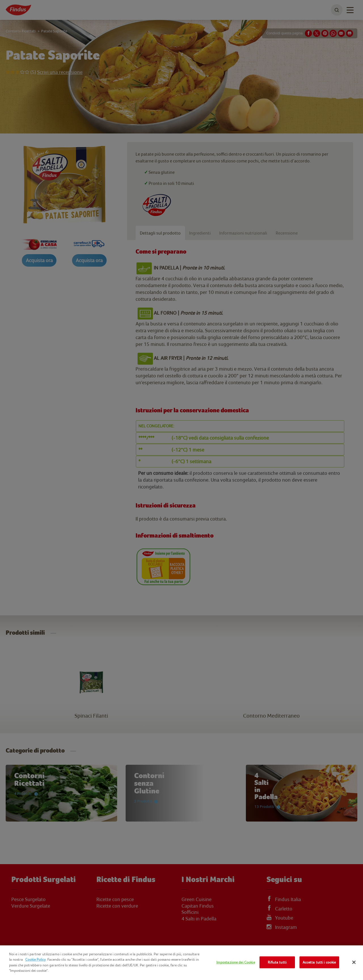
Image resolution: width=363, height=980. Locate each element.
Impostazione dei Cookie (236, 962)
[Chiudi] (354, 962)
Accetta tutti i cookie (319, 962)
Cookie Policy (35, 959)
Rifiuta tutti (277, 962)
